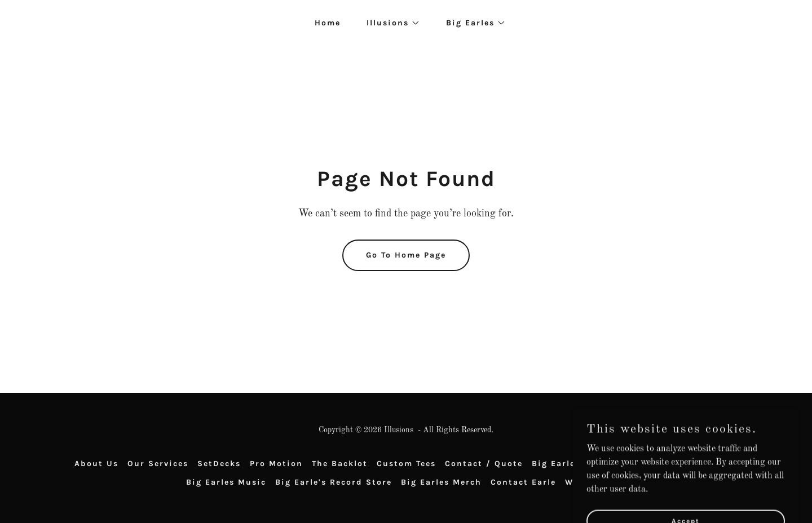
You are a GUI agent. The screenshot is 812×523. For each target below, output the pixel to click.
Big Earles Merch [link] (441, 482)
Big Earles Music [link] (226, 482)
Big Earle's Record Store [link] (334, 482)
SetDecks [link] (219, 464)
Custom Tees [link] (406, 464)
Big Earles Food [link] (569, 464)
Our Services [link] (158, 464)
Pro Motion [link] (276, 464)
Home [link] (328, 23)
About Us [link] (96, 464)
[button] (389, 23)
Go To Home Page (406, 255)
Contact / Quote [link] (484, 464)
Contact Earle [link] (523, 482)
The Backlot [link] (340, 464)
